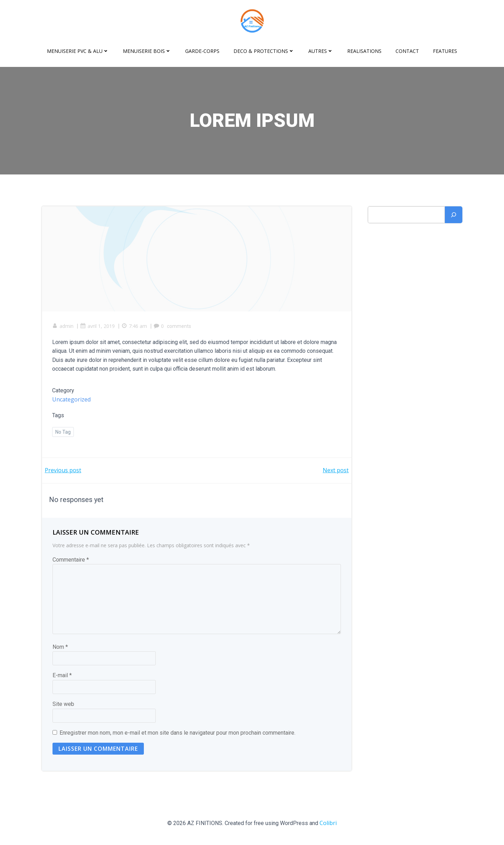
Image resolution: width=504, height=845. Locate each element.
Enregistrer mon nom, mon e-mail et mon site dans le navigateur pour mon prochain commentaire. (177, 734)
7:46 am (135, 327)
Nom (60, 648)
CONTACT (407, 51)
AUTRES (321, 51)
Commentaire (71, 561)
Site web (63, 705)
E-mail (62, 676)
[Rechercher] (454, 215)
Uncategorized (72, 400)
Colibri (328, 824)
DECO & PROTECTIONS (264, 51)
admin (63, 327)
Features (445, 51)
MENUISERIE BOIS (147, 51)
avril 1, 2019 (98, 327)
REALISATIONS (364, 51)
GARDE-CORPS (202, 51)
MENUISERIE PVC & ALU (78, 51)
